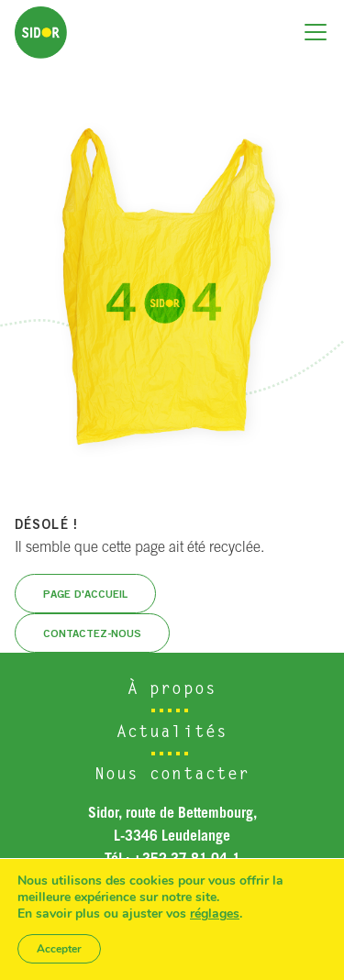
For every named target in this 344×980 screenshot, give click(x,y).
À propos (172, 690)
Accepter (59, 949)
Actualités (172, 733)
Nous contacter (172, 776)
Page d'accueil (85, 594)
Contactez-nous (92, 633)
